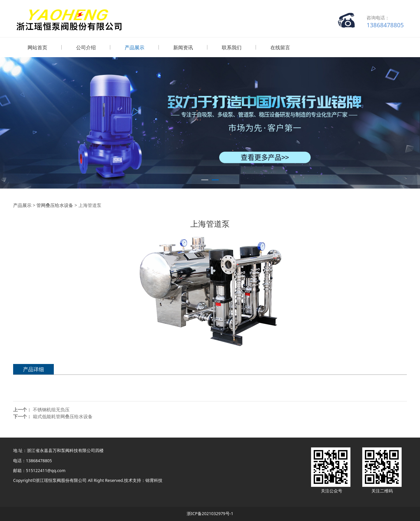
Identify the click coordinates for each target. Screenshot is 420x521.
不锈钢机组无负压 (51, 409)
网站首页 (37, 47)
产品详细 (33, 369)
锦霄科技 (154, 480)
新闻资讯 (183, 47)
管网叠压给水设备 (55, 205)
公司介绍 (86, 47)
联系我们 (232, 47)
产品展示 (135, 47)
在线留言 (280, 47)
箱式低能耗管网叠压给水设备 (63, 416)
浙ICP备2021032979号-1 (210, 513)
